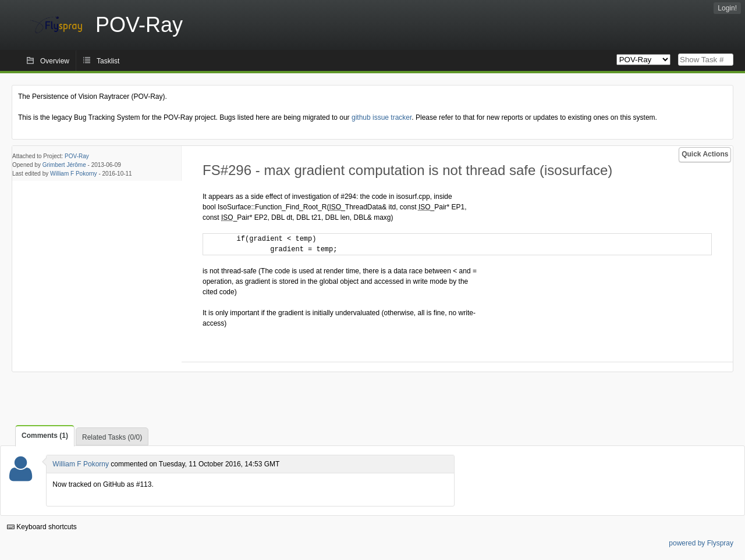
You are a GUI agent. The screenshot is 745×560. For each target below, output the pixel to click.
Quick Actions (705, 154)
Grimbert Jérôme (64, 165)
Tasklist (108, 61)
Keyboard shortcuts (42, 527)
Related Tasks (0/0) (112, 437)
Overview (55, 61)
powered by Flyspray (701, 543)
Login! (727, 8)
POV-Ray (77, 156)
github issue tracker (382, 117)
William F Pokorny (74, 174)
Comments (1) (45, 436)
